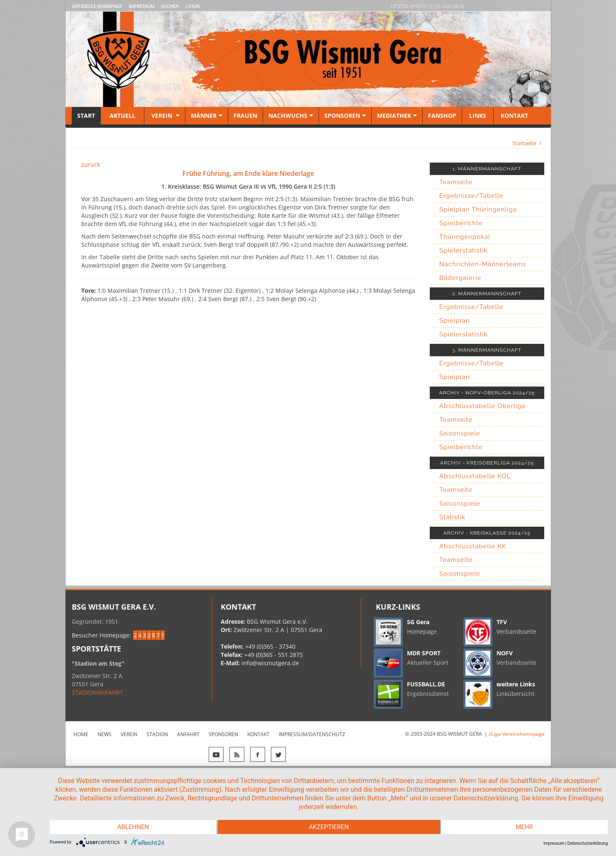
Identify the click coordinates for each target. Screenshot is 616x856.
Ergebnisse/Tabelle (471, 196)
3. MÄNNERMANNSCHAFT (487, 350)
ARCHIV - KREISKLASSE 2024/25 (487, 533)
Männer (207, 116)
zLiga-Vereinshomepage (517, 734)
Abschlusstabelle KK (473, 546)
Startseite (524, 143)
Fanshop (442, 116)
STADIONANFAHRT (97, 692)
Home (81, 734)
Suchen (170, 6)
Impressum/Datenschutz (312, 734)
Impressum (142, 6)
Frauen (245, 116)
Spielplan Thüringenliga (478, 209)
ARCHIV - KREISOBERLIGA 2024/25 (487, 463)
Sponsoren (345, 116)
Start (86, 116)
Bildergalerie (460, 278)
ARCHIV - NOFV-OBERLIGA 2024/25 (487, 393)
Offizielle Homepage (97, 6)
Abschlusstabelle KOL (475, 476)
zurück (91, 164)
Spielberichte (461, 223)
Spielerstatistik (464, 250)
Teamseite (456, 182)
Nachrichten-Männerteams (483, 264)
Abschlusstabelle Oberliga (482, 406)
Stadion (157, 734)
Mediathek (397, 116)
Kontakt (514, 116)
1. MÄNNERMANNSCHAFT (487, 169)
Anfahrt (188, 734)
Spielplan (455, 321)
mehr (524, 827)
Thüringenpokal (465, 237)
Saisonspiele (460, 433)
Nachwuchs (291, 116)
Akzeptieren (329, 827)
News (105, 734)
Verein (165, 116)
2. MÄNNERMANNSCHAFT (487, 294)
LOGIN (193, 6)
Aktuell (122, 116)
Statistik (452, 517)
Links (478, 116)
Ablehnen (133, 827)
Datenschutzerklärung (588, 843)
